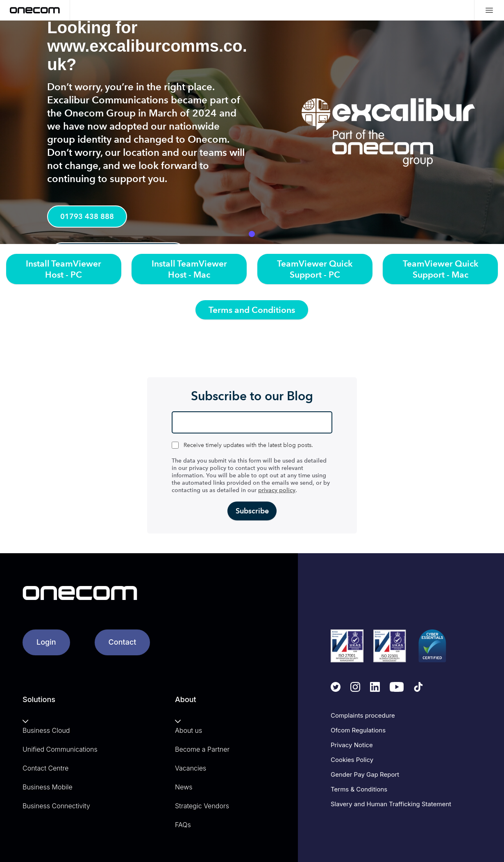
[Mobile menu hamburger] (489, 10)
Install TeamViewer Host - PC (64, 269)
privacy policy (277, 490)
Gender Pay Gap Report (365, 774)
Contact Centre (45, 768)
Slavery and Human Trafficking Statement (391, 804)
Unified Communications (60, 749)
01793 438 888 (88, 217)
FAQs (183, 825)
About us (188, 730)
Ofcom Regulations (358, 730)
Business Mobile (48, 787)
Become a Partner (202, 749)
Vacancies (191, 768)
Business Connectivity (56, 806)
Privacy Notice (352, 745)
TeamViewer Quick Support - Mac (440, 269)
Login (46, 642)
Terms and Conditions (252, 310)
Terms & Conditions (359, 789)
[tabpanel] (252, 132)
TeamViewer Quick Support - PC (315, 269)
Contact (123, 642)
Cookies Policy (352, 760)
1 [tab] (252, 234)
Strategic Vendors (202, 806)
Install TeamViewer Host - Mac (189, 269)
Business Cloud (46, 730)
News (184, 787)
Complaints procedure (363, 715)
